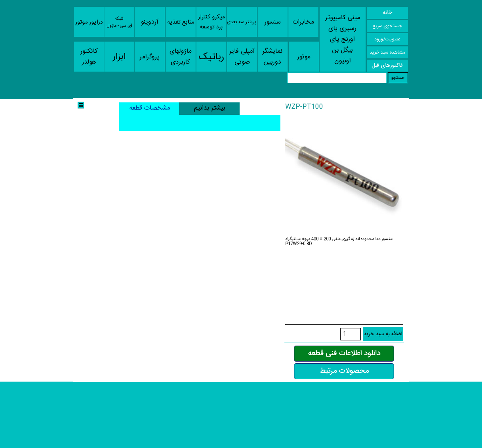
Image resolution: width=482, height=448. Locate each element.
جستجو (398, 78)
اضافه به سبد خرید (383, 334)
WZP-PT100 (304, 107)
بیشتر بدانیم (210, 108)
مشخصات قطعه (150, 108)
